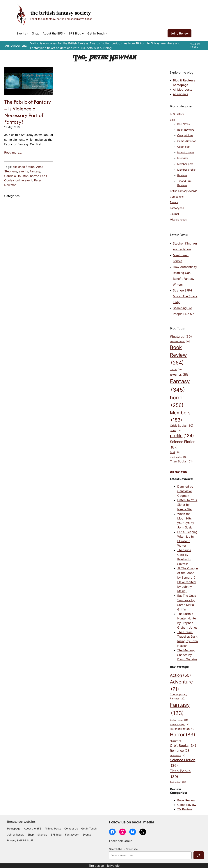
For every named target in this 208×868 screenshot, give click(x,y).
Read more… (13, 152)
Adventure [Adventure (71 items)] (181, 686)
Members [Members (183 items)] (180, 417)
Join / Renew (179, 33)
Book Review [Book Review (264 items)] (178, 356)
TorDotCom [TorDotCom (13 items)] (178, 782)
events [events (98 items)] (180, 374)
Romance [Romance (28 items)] (180, 751)
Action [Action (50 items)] (180, 675)
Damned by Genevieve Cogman (185, 491)
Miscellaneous (178, 220)
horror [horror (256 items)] (177, 402)
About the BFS (53, 33)
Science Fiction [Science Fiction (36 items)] (183, 763)
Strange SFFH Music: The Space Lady (185, 296)
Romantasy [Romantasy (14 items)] (178, 756)
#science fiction (24, 167)
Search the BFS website (123, 849)
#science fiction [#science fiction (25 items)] (180, 342)
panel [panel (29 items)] (175, 431)
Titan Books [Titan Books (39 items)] (180, 774)
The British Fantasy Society (61, 13)
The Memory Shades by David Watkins (187, 655)
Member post (185, 164)
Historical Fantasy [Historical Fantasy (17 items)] (183, 729)
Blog (173, 120)
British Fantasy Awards (184, 191)
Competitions (185, 135)
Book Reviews (186, 130)
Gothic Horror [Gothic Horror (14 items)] (179, 720)
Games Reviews (187, 141)
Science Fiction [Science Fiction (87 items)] (183, 445)
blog (109, 48)
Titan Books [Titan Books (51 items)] (181, 462)
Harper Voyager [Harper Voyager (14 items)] (180, 724)
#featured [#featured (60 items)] (181, 337)
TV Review (185, 809)
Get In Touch (96, 33)
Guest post (184, 147)
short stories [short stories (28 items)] (179, 457)
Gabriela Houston (16, 176)
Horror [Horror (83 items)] (183, 735)
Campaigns (177, 197)
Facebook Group (121, 841)
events (23, 171)
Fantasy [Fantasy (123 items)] (180, 710)
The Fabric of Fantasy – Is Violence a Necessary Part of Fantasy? (28, 112)
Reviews (182, 175)
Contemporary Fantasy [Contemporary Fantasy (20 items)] (179, 697)
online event (24, 180)
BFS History (177, 114)
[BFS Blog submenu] (83, 33)
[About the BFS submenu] (64, 33)
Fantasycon (177, 208)
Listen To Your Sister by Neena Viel (187, 505)
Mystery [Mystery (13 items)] (176, 741)
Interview (183, 158)
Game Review (187, 805)
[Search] (199, 855)
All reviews (180, 94)
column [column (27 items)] (176, 370)
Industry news (186, 152)
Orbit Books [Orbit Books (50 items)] (182, 426)
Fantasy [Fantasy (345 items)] (180, 386)
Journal (174, 214)
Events (21, 33)
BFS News (183, 124)
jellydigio (113, 866)
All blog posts (183, 90)
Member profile (186, 170)
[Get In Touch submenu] (107, 33)
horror (34, 176)
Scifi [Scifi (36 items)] (175, 452)
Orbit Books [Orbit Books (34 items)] (183, 746)
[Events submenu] (28, 33)
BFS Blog (75, 33)
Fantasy (35, 171)
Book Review (186, 800)
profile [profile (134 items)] (182, 436)
